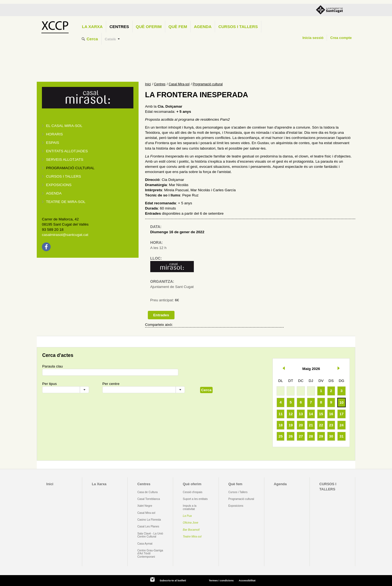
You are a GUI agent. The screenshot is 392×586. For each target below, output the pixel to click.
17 (342, 414)
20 (301, 425)
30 (331, 436)
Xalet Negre (145, 506)
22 (321, 425)
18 (281, 425)
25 (281, 436)
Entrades (161, 315)
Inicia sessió (313, 38)
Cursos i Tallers (238, 492)
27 (301, 436)
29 (321, 436)
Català (110, 39)
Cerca (92, 39)
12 (291, 414)
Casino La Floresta (149, 520)
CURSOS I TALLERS (238, 27)
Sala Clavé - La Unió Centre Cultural (150, 535)
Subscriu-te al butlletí (173, 580)
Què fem (178, 27)
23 (331, 425)
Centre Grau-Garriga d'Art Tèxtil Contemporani (150, 554)
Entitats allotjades (67, 151)
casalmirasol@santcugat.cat (65, 235)
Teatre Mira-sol (192, 537)
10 (342, 403)
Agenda (203, 27)
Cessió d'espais (193, 492)
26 (291, 436)
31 (342, 436)
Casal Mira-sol (179, 84)
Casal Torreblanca (148, 499)
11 (281, 414)
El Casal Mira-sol (64, 126)
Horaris (54, 134)
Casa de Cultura (147, 492)
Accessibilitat (247, 580)
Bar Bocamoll (191, 530)
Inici (148, 84)
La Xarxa (92, 27)
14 (311, 414)
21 (311, 425)
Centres (119, 27)
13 (301, 414)
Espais (53, 143)
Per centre (111, 384)
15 (321, 414)
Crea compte (341, 38)
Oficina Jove (191, 523)
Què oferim (149, 27)
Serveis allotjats (65, 160)
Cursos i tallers (64, 176)
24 (342, 425)
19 (291, 425)
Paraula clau (53, 366)
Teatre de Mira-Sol (66, 202)
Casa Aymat (145, 544)
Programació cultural (70, 168)
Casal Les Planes (148, 526)
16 (331, 414)
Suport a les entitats (195, 499)
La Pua (187, 516)
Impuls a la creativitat (190, 507)
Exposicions (59, 185)
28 (311, 436)
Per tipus (50, 384)
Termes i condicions (221, 580)
